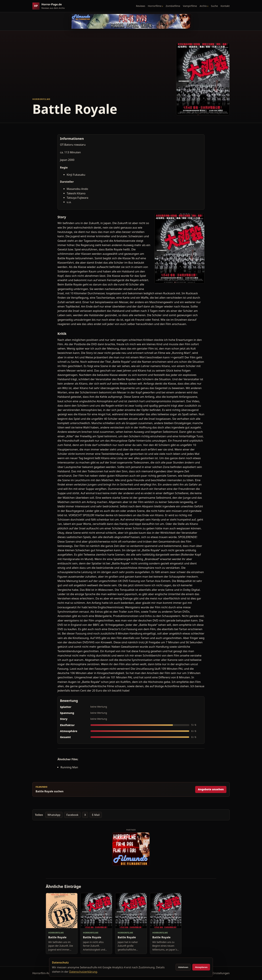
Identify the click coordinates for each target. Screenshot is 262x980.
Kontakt (225, 6)
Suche (215, 6)
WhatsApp (54, 815)
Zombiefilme (173, 6)
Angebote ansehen (211, 789)
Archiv (203, 6)
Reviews (141, 6)
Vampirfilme (190, 6)
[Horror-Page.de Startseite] (50, 6)
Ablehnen (183, 967)
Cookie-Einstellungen (216, 973)
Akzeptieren (201, 967)
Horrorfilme (155, 6)
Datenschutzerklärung (83, 972)
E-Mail (96, 815)
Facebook (72, 815)
